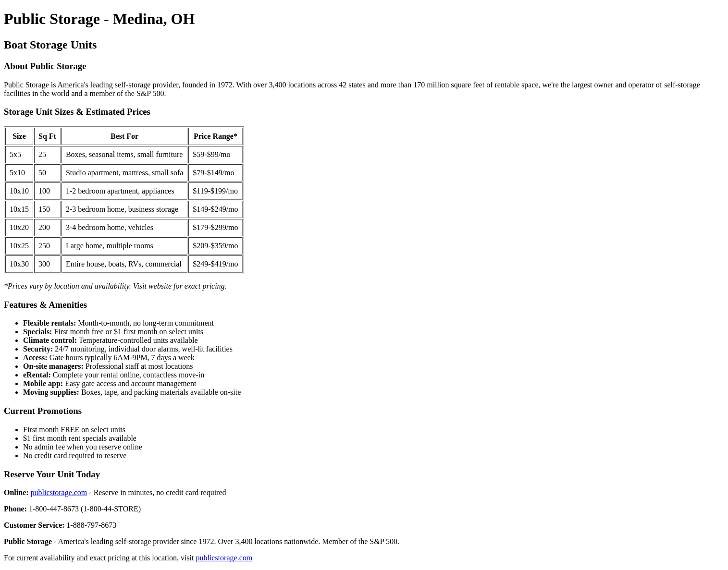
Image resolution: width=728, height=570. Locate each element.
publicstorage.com (59, 492)
